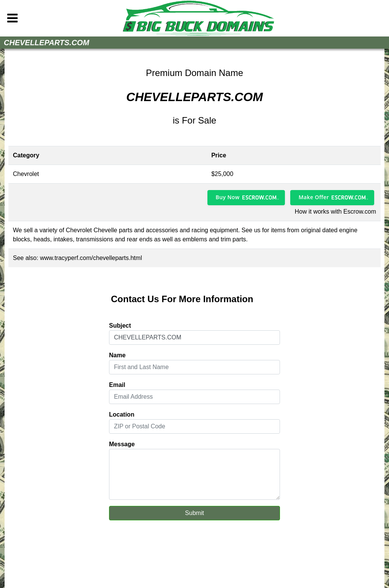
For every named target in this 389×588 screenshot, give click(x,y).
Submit (194, 513)
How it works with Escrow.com (335, 212)
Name (117, 355)
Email (117, 385)
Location (122, 414)
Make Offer (314, 197)
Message (122, 444)
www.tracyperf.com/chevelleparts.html (91, 258)
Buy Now (228, 197)
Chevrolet (26, 174)
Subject (120, 326)
